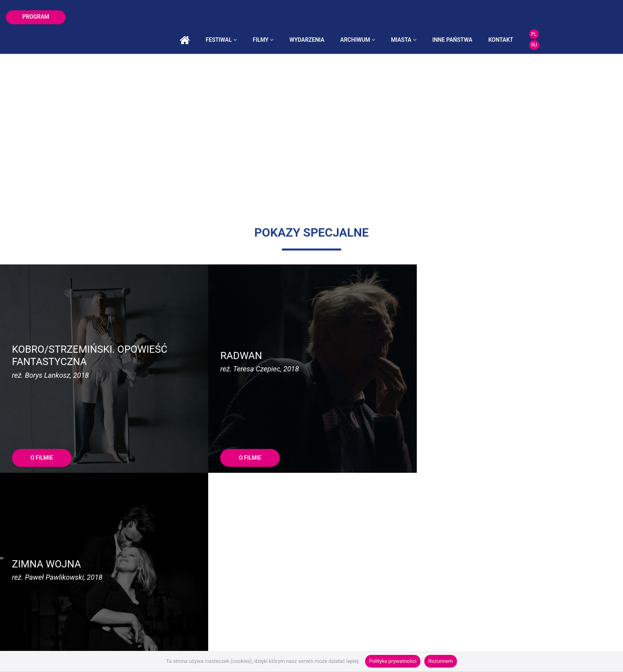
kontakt (553, 17)
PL (586, 12)
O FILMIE (42, 405)
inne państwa (504, 17)
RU (586, 22)
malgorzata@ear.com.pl (194, 504)
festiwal (273, 17)
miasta (456, 17)
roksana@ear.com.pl (379, 504)
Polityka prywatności (393, 661)
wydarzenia (359, 17)
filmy (315, 17)
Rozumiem (441, 661)
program (36, 17)
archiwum (410, 17)
